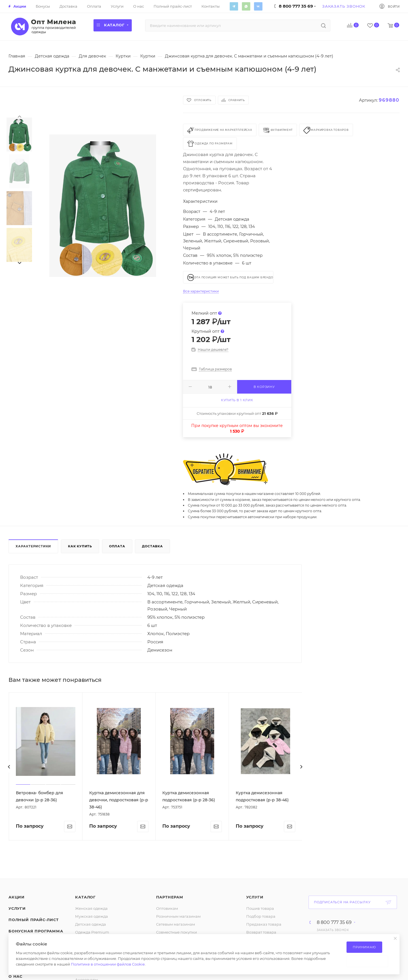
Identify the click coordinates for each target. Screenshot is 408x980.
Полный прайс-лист (34, 920)
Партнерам (170, 897)
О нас (15, 976)
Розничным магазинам (178, 916)
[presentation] (19, 116)
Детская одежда (91, 924)
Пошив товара (260, 908)
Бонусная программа (36, 931)
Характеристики (33, 546)
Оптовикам (167, 908)
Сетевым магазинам (176, 924)
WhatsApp (246, 6)
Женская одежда (91, 908)
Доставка (152, 546)
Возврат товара (261, 932)
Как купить (80, 546)
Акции (17, 897)
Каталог (85, 897)
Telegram (234, 6)
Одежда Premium (92, 932)
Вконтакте (258, 6)
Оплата (117, 546)
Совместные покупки (177, 932)
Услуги (17, 908)
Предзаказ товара (264, 924)
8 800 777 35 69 (334, 923)
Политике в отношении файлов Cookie (108, 964)
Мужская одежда (92, 916)
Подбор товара (261, 916)
